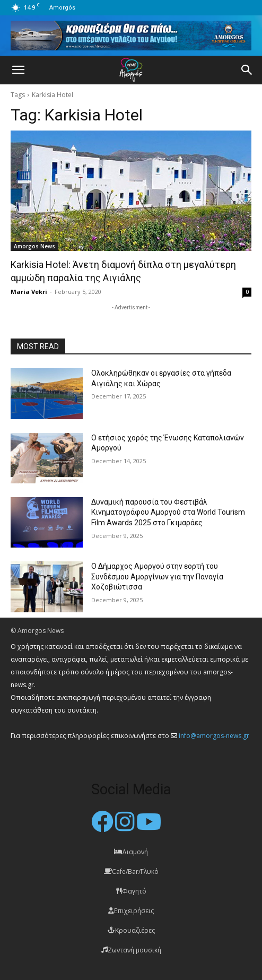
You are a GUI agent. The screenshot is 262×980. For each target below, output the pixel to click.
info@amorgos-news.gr (214, 736)
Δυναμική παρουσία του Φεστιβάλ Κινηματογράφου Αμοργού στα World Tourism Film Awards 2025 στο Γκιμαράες (168, 512)
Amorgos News (34, 246)
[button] (18, 70)
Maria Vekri (29, 292)
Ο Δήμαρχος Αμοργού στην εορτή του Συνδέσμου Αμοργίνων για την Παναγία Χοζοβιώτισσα (157, 576)
